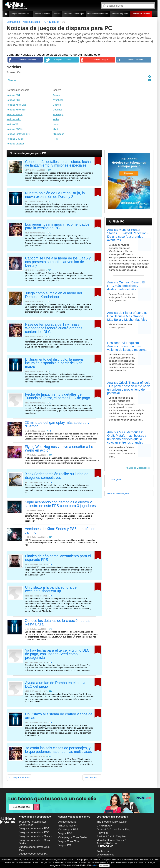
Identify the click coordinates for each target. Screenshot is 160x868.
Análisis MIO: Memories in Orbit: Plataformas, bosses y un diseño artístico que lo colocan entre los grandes (127, 437)
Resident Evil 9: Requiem (111, 836)
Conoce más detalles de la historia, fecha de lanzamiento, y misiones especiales (58, 164)
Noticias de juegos (120, 14)
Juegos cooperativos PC (33, 854)
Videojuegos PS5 (68, 830)
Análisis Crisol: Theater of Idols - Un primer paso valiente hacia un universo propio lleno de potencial (129, 388)
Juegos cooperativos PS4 (34, 832)
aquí (95, 865)
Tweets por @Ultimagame (117, 493)
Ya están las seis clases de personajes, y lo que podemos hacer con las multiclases (59, 750)
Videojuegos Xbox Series (73, 837)
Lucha (56, 124)
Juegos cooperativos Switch (36, 836)
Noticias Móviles (15, 139)
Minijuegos (58, 134)
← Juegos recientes (19, 778)
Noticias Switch (15, 114)
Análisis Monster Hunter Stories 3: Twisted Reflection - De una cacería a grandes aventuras (128, 235)
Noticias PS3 (13, 100)
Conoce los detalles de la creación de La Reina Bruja (57, 623)
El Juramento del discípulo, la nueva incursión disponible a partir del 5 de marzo (54, 363)
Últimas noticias (67, 822)
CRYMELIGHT (105, 826)
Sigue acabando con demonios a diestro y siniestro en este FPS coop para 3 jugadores (60, 504)
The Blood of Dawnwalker (112, 822)
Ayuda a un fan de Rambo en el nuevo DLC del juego (56, 685)
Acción (56, 95)
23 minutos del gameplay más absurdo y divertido (57, 425)
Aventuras (58, 100)
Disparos (12, 80)
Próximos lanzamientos (98, 14)
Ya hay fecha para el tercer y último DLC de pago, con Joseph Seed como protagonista (57, 654)
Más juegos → (92, 778)
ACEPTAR (104, 865)
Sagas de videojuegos (74, 14)
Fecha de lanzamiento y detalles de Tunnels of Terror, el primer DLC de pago (58, 396)
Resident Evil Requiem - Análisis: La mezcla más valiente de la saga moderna (127, 346)
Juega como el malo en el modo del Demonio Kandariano (54, 295)
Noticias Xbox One (16, 105)
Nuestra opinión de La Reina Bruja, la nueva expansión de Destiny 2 (55, 195)
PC (9, 77)
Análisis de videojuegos (137, 468)
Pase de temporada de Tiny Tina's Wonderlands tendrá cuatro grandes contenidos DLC (54, 328)
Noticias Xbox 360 (16, 110)
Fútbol (56, 119)
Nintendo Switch (67, 826)
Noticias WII (13, 124)
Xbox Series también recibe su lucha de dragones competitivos (57, 476)
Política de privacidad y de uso (105, 854)
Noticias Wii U (14, 119)
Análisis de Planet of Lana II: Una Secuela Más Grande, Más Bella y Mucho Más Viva (127, 316)
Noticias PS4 (13, 95)
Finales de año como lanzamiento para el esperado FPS (58, 558)
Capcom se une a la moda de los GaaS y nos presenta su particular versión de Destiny (58, 262)
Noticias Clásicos (15, 144)
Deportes (58, 110)
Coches (57, 105)
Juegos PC (64, 845)
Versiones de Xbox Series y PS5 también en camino (60, 531)
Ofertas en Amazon (141, 14)
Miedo (56, 129)
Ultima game (115, 479)
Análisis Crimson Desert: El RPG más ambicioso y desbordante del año (126, 286)
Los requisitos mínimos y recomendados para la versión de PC (57, 226)
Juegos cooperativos (21, 14)
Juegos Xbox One (68, 841)
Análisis (57, 14)
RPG (55, 139)
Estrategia (58, 114)
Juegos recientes (42, 14)
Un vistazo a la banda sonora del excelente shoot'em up (51, 589)
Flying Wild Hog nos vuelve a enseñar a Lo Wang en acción (59, 449)
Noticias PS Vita (15, 129)
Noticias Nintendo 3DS (18, 134)
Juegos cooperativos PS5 (34, 828)
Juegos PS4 (65, 833)
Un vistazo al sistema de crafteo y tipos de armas (59, 716)
